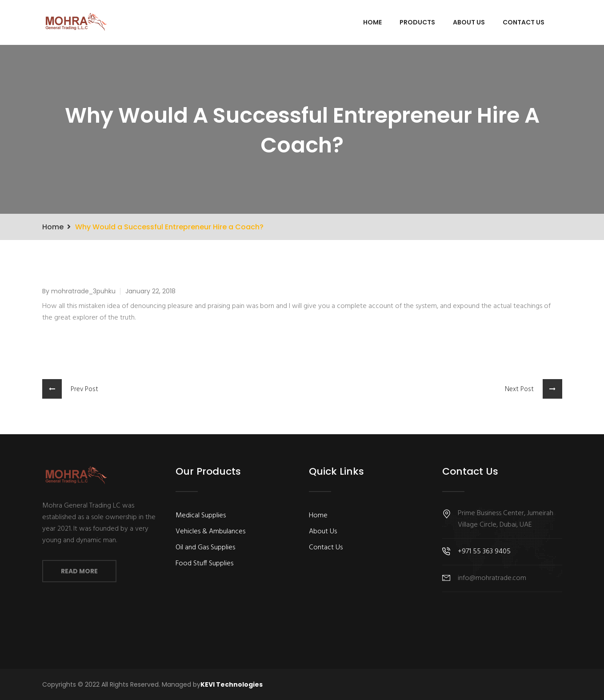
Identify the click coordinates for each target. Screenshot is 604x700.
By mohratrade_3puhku (79, 291)
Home (372, 22)
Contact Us (524, 22)
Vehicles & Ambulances (210, 532)
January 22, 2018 (150, 291)
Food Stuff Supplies (204, 564)
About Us (469, 22)
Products (417, 22)
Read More (79, 571)
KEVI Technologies (232, 684)
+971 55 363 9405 (484, 552)
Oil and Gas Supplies (205, 548)
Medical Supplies (201, 516)
